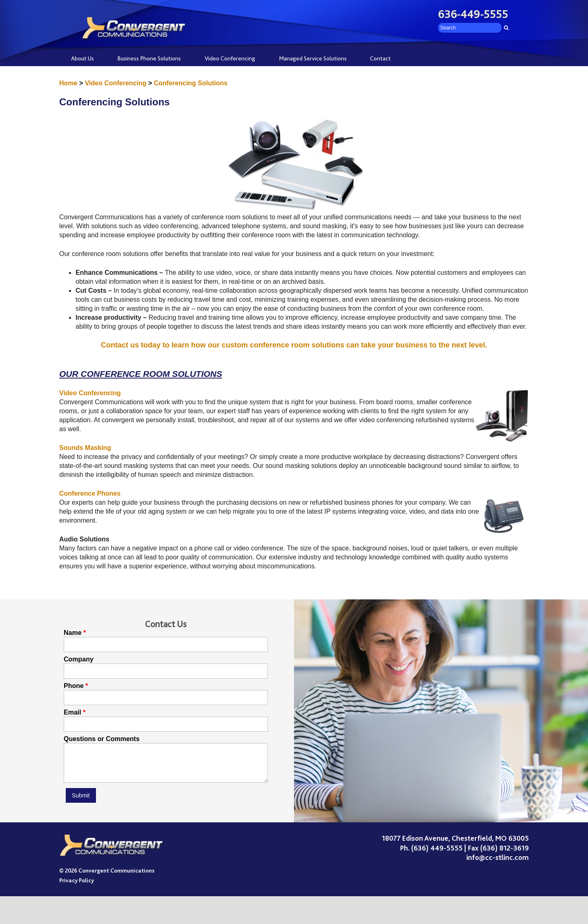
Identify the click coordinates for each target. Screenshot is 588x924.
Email (72, 712)
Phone (74, 686)
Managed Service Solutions (313, 58)
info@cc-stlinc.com (498, 864)
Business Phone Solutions (149, 58)
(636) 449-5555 (437, 854)
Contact (380, 58)
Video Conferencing (230, 58)
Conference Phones (90, 493)
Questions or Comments (102, 739)
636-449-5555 (473, 14)
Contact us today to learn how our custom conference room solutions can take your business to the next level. (294, 345)
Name (73, 633)
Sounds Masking (85, 448)
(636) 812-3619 (504, 854)
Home (68, 83)
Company (79, 659)
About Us (82, 58)
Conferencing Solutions (191, 83)
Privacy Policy (77, 886)
